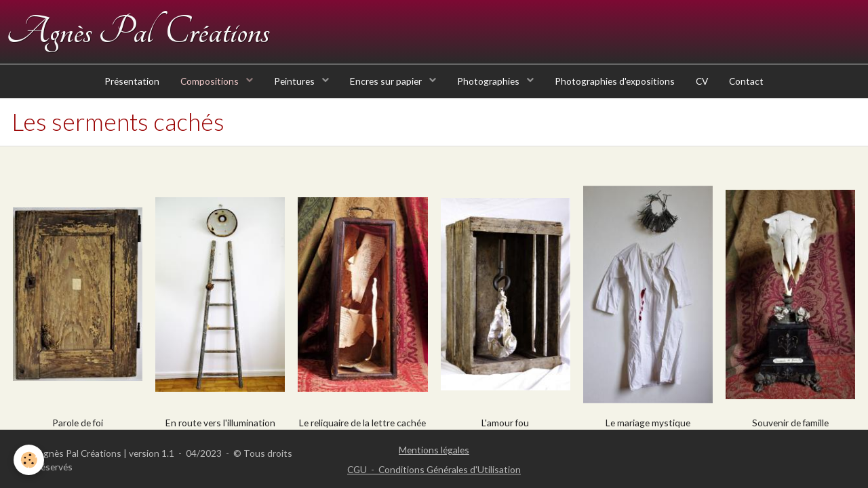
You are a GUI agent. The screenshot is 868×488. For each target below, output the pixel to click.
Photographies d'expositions (615, 81)
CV (702, 81)
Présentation (132, 81)
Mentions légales (434, 450)
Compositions (211, 81)
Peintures (295, 81)
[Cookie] (29, 460)
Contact (746, 81)
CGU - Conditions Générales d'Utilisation (434, 469)
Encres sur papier (387, 81)
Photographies (489, 81)
